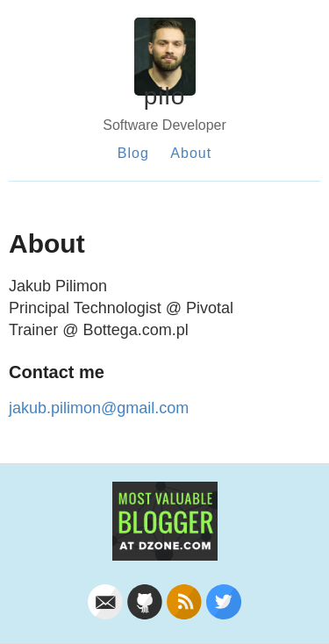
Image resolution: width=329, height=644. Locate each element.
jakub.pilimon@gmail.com (99, 408)
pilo (165, 96)
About (191, 153)
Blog (133, 153)
